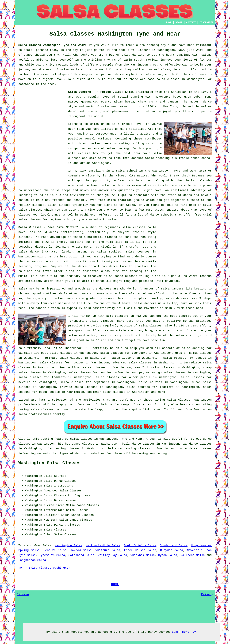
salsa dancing (118, 148)
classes (38, 205)
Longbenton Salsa (32, 560)
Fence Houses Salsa (140, 550)
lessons (206, 276)
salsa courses (151, 382)
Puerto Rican (54, 505)
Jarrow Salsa (81, 550)
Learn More (180, 632)
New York (51, 520)
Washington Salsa (68, 545)
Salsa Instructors (58, 486)
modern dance (201, 102)
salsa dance (101, 143)
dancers (105, 289)
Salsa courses (138, 252)
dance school (201, 158)
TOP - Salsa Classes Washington (44, 568)
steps (159, 210)
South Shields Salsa (140, 545)
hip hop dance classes (76, 444)
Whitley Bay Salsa (112, 555)
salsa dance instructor (39, 252)
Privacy (207, 594)
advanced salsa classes (132, 363)
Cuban (48, 534)
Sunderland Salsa (174, 545)
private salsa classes (64, 358)
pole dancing (55, 449)
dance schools (162, 215)
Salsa (129, 92)
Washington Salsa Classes (49, 463)
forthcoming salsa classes (91, 321)
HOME (169, 22)
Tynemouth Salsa (52, 555)
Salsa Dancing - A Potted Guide (95, 92)
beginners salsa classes (125, 227)
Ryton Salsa (168, 555)
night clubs (177, 276)
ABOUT (179, 22)
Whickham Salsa (143, 555)
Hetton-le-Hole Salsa (103, 545)
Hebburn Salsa (55, 550)
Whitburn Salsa (108, 550)
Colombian (52, 515)
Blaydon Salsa (172, 550)
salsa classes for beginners (85, 382)
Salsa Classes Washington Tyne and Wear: (52, 45)
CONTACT (191, 22)
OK (195, 632)
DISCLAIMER (206, 22)
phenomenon (121, 111)
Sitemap (23, 594)
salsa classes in (84, 439)
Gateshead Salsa (81, 555)
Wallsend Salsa (193, 555)
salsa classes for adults (185, 358)
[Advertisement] (42, 137)
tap (185, 444)
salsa (105, 106)
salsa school (127, 171)
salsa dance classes (121, 276)
